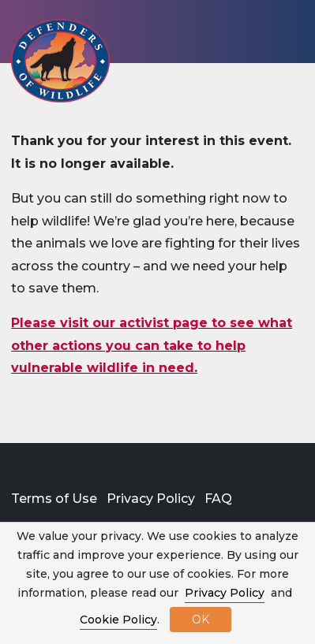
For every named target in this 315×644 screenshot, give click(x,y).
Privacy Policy (151, 499)
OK (201, 620)
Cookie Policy (118, 620)
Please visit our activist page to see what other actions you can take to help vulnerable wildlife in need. (152, 345)
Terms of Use (54, 499)
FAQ (218, 499)
